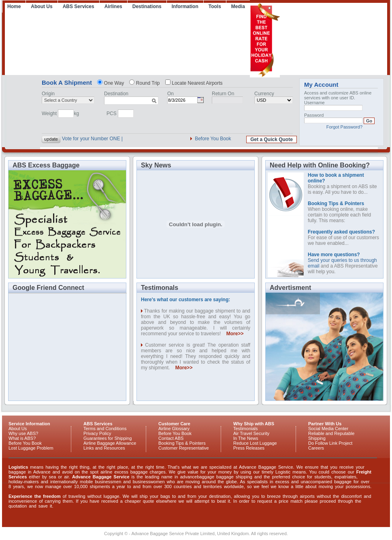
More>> (235, 334)
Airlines (113, 6)
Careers (316, 448)
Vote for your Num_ (83, 139)
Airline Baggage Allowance (110, 443)
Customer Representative (184, 448)
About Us (42, 6)
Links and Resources (104, 448)
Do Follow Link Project (330, 443)
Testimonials (246, 429)
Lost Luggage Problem (31, 448)
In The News (246, 438)
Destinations (147, 6)
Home (14, 6)
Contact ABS (171, 438)
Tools (215, 6)
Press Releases (249, 448)
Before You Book (213, 139)
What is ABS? (22, 438)
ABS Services (79, 6)
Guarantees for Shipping (108, 438)
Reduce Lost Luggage (255, 443)
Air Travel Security (251, 433)
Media (238, 6)
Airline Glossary (174, 429)
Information (185, 6)
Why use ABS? (23, 433)
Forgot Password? (344, 127)
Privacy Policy (97, 433)
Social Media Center (328, 429)
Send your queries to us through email (342, 260)
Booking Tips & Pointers (182, 443)
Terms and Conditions (105, 429)
